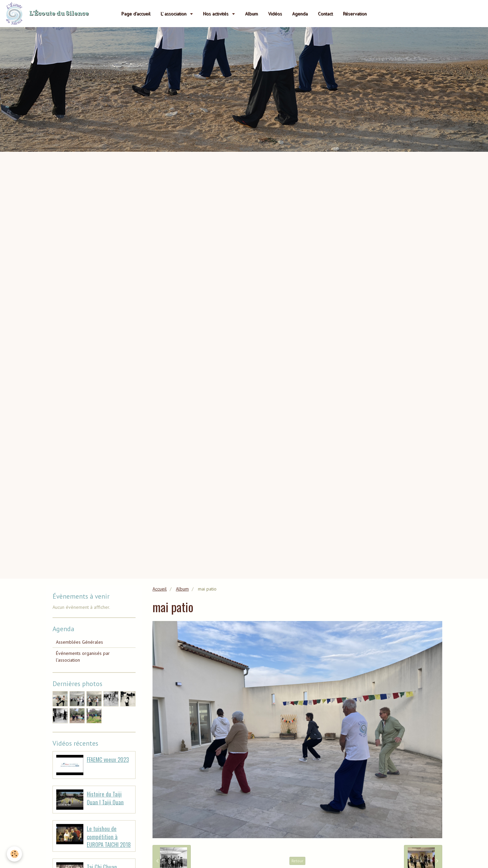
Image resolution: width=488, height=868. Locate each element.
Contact (325, 14)
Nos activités (216, 14)
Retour (297, 861)
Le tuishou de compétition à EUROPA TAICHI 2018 (109, 836)
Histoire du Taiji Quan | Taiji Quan (105, 798)
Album (251, 14)
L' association (174, 14)
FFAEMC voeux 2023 (108, 759)
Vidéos (275, 14)
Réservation (355, 14)
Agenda (300, 14)
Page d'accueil (136, 14)
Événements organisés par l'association (83, 657)
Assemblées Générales (79, 642)
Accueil (160, 589)
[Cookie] (14, 854)
